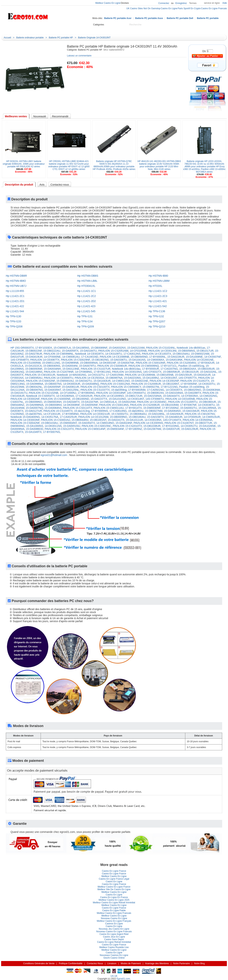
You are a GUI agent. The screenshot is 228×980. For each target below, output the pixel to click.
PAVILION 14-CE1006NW (140, 375)
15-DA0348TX (71, 402)
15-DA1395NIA (207, 408)
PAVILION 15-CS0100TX (95, 387)
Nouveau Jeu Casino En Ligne (114, 929)
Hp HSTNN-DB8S (88, 276)
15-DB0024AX (188, 369)
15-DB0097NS (34, 390)
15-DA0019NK (174, 360)
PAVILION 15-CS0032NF (40, 381)
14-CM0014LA (108, 402)
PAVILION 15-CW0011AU (109, 408)
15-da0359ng (119, 390)
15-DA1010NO (117, 399)
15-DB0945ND (139, 357)
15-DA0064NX (172, 411)
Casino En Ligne (114, 882)
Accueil (45, 29)
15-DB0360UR (207, 402)
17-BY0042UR (206, 363)
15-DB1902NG (100, 360)
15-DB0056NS (186, 351)
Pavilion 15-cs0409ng (192, 387)
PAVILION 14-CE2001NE (199, 360)
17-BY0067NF (188, 405)
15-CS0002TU (120, 414)
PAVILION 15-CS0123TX (59, 429)
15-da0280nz (136, 411)
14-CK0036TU (206, 405)
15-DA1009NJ (151, 378)
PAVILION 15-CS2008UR (145, 405)
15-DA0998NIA (35, 405)
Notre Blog (142, 29)
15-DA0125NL (71, 390)
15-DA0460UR (174, 417)
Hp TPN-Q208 (14, 326)
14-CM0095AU (34, 378)
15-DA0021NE (140, 381)
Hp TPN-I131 (85, 316)
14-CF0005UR (192, 417)
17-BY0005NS (100, 411)
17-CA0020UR (84, 396)
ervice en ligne (212, 3)
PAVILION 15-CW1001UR (40, 375)
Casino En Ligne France (114, 871)
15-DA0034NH (52, 369)
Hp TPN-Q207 (157, 321)
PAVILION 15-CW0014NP (90, 429)
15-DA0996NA (35, 384)
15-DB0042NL (34, 387)
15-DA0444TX (171, 396)
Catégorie (20, 29)
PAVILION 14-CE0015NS (127, 372)
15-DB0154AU (181, 354)
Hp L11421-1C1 (87, 291)
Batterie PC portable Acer (118, 18)
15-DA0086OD (35, 429)
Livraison (112, 963)
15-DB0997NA (114, 378)
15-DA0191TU (19, 393)
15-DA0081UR (70, 387)
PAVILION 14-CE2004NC (152, 402)
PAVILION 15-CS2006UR (146, 384)
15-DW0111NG (51, 363)
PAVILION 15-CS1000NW (26, 363)
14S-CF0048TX (20, 360)
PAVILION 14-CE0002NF (25, 399)
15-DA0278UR (34, 354)
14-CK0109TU (114, 354)
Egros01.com (123, 979)
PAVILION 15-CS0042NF (25, 423)
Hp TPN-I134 (85, 321)
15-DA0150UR (184, 375)
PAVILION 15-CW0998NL (59, 354)
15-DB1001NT (98, 420)
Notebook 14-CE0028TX (89, 354)
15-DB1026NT (171, 384)
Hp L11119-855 (15, 291)
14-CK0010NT (169, 378)
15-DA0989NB (70, 363)
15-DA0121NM (136, 348)
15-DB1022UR (190, 372)
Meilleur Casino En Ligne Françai (114, 921)
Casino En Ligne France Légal (114, 879)
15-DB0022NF (34, 351)
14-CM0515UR (211, 417)
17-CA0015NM (115, 375)
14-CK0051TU (189, 426)
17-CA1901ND (90, 357)
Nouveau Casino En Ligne (114, 918)
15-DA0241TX (116, 420)
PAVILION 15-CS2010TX (127, 426)
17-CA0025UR (68, 417)
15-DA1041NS (137, 360)
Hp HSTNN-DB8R (16, 276)
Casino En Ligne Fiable (114, 910)
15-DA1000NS (35, 426)
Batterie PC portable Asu (149, 18)
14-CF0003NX (190, 396)
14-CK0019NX (153, 420)
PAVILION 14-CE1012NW (93, 417)
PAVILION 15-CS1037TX (95, 390)
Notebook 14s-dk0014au (126, 369)
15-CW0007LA (62, 348)
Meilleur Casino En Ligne (108, 3)
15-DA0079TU (87, 366)
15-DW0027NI (151, 387)
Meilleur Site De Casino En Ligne (114, 889)
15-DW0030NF (152, 408)
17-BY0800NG (86, 393)
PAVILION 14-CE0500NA (197, 420)
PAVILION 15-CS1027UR (96, 369)
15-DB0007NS (53, 384)
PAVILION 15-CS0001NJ (55, 420)
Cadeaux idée (103, 29)
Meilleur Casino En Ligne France (114, 887)
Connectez (164, 3)
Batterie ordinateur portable (30, 38)
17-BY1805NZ (134, 429)
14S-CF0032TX (152, 372)
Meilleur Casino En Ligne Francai (114, 913)
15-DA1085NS (81, 348)
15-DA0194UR (191, 411)
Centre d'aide (62, 29)
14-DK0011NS (53, 426)
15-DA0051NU (72, 426)
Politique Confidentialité (71, 963)
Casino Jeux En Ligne (114, 937)
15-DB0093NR (34, 369)
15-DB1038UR (152, 426)
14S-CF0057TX (187, 378)
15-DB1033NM (170, 405)
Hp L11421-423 (86, 306)
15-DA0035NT (53, 390)
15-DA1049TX (33, 432)
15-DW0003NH (53, 402)
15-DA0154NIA (153, 396)
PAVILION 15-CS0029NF (75, 360)
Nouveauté (82, 29)
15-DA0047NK (126, 363)
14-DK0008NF (71, 405)
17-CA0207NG (169, 369)
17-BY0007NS (52, 432)
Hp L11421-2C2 (87, 296)
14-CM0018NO (105, 423)
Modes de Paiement (131, 963)
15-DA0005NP (52, 387)
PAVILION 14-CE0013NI (162, 351)
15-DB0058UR (171, 372)
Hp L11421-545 (86, 311)
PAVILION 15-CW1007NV (200, 414)
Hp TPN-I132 (156, 316)
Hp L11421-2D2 (87, 301)
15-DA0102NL (209, 372)
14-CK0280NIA (65, 396)
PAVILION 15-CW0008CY (126, 387)
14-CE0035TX (174, 390)
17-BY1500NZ (170, 408)
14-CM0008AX (156, 360)
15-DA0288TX (193, 393)
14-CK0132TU (96, 375)
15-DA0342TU (84, 381)
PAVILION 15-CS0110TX (78, 408)
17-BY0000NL (157, 357)
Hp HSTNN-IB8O (16, 281)
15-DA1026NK (207, 426)
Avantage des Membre (157, 963)
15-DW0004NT (68, 423)
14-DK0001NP (107, 363)
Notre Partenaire (182, 963)
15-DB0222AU (52, 351)
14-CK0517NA (50, 417)
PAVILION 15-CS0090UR (112, 366)
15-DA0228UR (176, 357)
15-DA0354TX (87, 423)
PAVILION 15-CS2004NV (181, 363)
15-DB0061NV (155, 393)
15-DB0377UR (204, 423)
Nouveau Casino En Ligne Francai (114, 932)
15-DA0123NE (71, 369)
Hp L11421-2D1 (15, 301)
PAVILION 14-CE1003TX (156, 354)
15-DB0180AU (137, 417)
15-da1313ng (82, 411)
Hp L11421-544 (15, 311)
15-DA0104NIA (174, 393)
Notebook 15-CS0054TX (40, 396)
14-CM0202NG (208, 396)
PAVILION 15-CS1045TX (58, 411)
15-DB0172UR (134, 396)
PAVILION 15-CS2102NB (44, 393)
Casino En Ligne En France (114, 897)
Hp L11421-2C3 (158, 296)
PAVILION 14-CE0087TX (45, 360)
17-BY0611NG (102, 372)
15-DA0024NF (124, 423)
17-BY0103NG (171, 426)
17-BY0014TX (134, 408)
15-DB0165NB (165, 375)
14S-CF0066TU (155, 399)
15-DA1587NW (152, 429)
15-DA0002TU (189, 408)
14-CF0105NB (138, 351)
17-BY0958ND (70, 414)
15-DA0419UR (34, 357)
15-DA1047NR (90, 402)
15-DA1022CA (33, 366)
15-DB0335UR (206, 369)
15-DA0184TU (88, 351)
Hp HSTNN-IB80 (158, 276)
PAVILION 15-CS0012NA (115, 384)
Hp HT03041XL (86, 286)
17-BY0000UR (150, 369)
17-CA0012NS (132, 354)
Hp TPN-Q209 (86, 326)
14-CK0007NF (213, 357)
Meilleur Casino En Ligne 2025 (114, 900)
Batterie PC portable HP (61, 38)
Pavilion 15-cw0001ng (191, 366)
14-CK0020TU (207, 384)
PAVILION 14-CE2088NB (114, 357)
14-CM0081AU (71, 357)
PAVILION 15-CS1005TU (183, 402)
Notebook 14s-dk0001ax (191, 348)
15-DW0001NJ (65, 381)
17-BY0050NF (189, 384)
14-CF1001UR (52, 414)
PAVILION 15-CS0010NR (150, 363)
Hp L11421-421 (158, 301)
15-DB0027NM (154, 411)
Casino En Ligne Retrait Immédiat (114, 942)
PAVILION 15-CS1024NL (161, 348)
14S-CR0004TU (136, 393)
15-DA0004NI (70, 366)
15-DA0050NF (89, 405)
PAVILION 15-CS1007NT (179, 423)
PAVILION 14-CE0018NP (111, 393)
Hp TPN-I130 (13, 316)
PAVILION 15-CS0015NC (96, 426)
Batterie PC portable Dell (180, 18)
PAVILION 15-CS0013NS (114, 405)
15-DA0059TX (70, 351)
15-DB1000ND (81, 399)
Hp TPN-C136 (157, 311)
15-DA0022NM (127, 402)
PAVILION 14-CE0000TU (59, 378)
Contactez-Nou (95, 963)
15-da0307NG (34, 414)
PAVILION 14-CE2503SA (89, 378)
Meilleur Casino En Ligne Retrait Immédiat (114, 903)
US (112, 976)
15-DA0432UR (202, 375)
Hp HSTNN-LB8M (159, 281)
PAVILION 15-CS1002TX (195, 381)
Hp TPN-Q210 (157, 326)
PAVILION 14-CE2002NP (164, 381)
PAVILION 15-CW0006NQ (144, 366)
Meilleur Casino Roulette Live (114, 947)
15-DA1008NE (194, 357)
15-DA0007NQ (34, 408)
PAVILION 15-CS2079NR (59, 372)
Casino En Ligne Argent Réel (114, 934)
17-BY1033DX (44, 348)
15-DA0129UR (190, 429)
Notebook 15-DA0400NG (25, 417)
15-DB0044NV (80, 420)
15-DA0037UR (171, 429)
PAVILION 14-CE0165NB (180, 399)
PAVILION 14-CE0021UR (95, 414)
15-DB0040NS (52, 366)
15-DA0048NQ (90, 384)
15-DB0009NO (119, 417)
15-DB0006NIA (89, 363)
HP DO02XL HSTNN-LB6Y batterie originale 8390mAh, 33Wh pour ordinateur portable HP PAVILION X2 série (24, 164)
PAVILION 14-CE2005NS (148, 423)
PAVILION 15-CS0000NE (56, 399)
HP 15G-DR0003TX (22, 348)
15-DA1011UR (134, 420)
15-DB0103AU (49, 423)
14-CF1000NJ (68, 393)
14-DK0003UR (72, 384)
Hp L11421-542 (158, 306)
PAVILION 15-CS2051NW (113, 351)
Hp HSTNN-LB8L (87, 281)
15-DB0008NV (53, 405)
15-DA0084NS (53, 408)
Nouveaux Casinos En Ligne (114, 955)
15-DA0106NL (156, 414)
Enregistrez (181, 3)
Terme (193, 3)
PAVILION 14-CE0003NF (25, 420)
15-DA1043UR (102, 381)
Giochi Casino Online (114, 958)
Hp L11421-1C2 (158, 291)
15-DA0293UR (175, 414)
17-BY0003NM (137, 390)
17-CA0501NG (156, 390)
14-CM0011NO (121, 381)
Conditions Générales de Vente (39, 963)
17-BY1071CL (169, 366)
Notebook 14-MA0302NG (71, 375)
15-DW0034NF (115, 429)
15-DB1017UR (205, 351)
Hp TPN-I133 (13, 321)
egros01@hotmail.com (54, 455)
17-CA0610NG (118, 411)
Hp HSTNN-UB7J (16, 286)
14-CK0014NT (136, 399)
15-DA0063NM (211, 390)
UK (116, 976)
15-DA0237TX (99, 399)
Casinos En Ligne (114, 924)
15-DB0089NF (99, 348)
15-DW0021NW (200, 354)
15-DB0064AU (138, 414)
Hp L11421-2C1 (15, 296)
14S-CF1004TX (172, 420)
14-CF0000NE (52, 357)
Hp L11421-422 (15, 306)
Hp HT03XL (155, 286)
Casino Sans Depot (114, 939)
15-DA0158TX (155, 417)
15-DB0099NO (33, 402)
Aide (225, 3)
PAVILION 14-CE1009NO (109, 396)
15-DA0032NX (117, 348)
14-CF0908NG (84, 372)
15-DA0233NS (132, 378)
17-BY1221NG (169, 387)
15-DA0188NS (34, 372)
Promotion (124, 29)
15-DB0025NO (192, 390)
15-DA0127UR (33, 411)
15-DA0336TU (119, 360)
